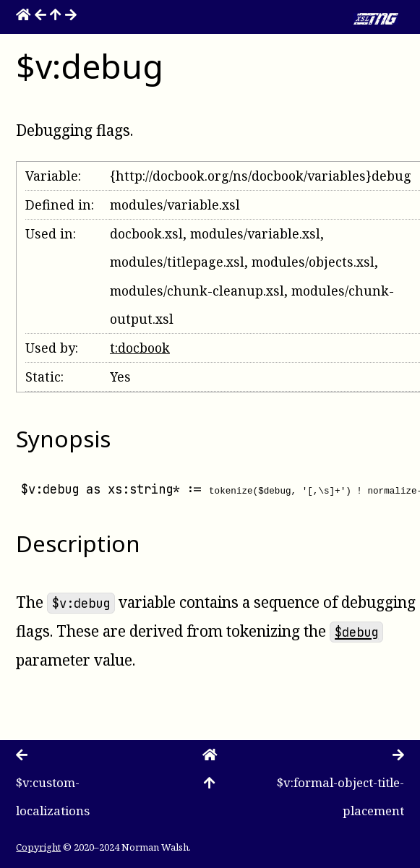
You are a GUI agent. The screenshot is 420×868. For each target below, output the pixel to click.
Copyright (38, 846)
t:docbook (140, 348)
